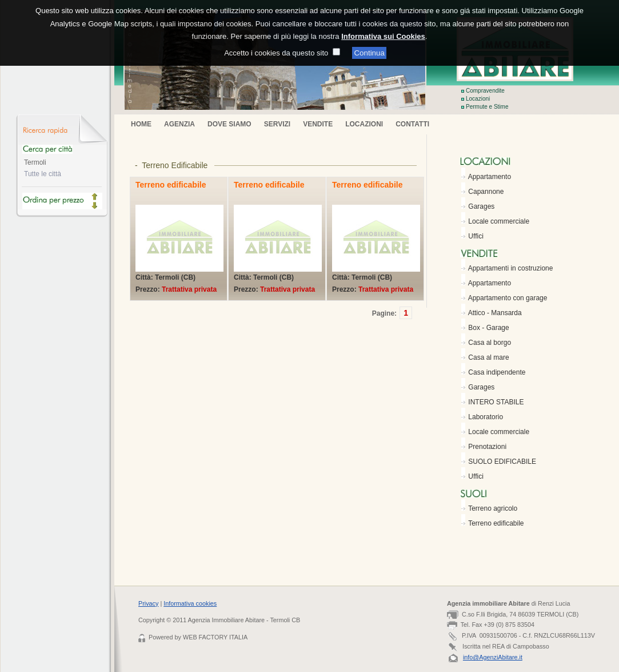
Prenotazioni (487, 447)
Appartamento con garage (508, 298)
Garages (481, 206)
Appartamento (490, 177)
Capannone (486, 192)
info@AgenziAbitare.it (493, 657)
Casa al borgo (490, 343)
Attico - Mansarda (495, 313)
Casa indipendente (497, 372)
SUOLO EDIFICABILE (502, 462)
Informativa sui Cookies (383, 28)
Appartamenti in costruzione (511, 268)
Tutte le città (43, 174)
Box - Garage (488, 328)
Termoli (35, 162)
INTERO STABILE (496, 402)
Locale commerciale (499, 221)
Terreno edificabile (496, 523)
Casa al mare (488, 357)
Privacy (148, 603)
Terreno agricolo (493, 508)
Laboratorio (486, 417)
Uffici (476, 236)
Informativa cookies (190, 603)
